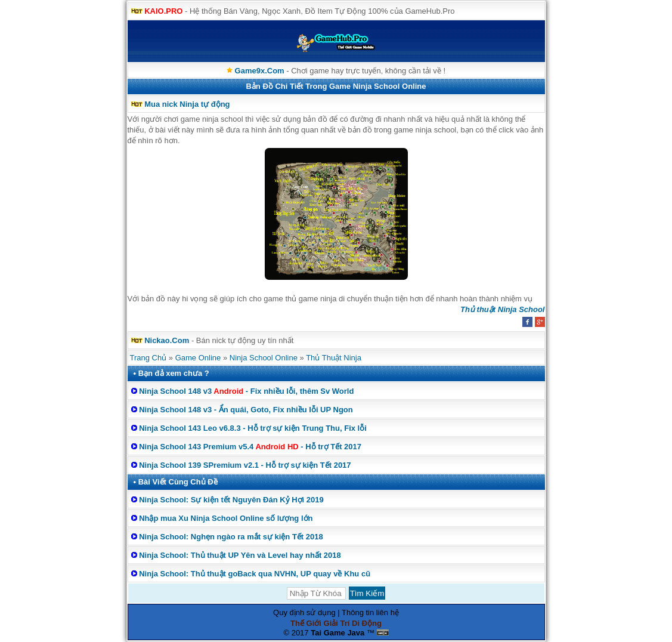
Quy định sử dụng (304, 612)
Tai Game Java (337, 633)
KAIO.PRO (163, 11)
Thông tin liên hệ (370, 612)
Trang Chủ (148, 358)
